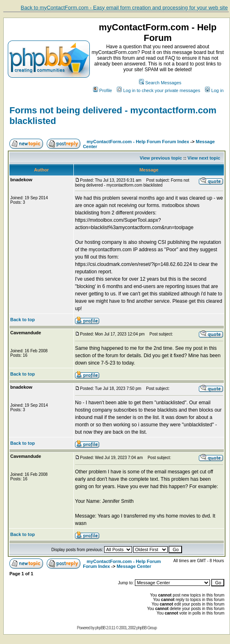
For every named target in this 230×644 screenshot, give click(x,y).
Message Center (134, 566)
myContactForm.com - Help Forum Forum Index (138, 142)
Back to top (23, 320)
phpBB (100, 628)
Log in (214, 90)
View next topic (204, 158)
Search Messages (160, 83)
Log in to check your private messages (158, 90)
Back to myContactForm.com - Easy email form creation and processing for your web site (124, 8)
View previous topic (161, 158)
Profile (102, 90)
